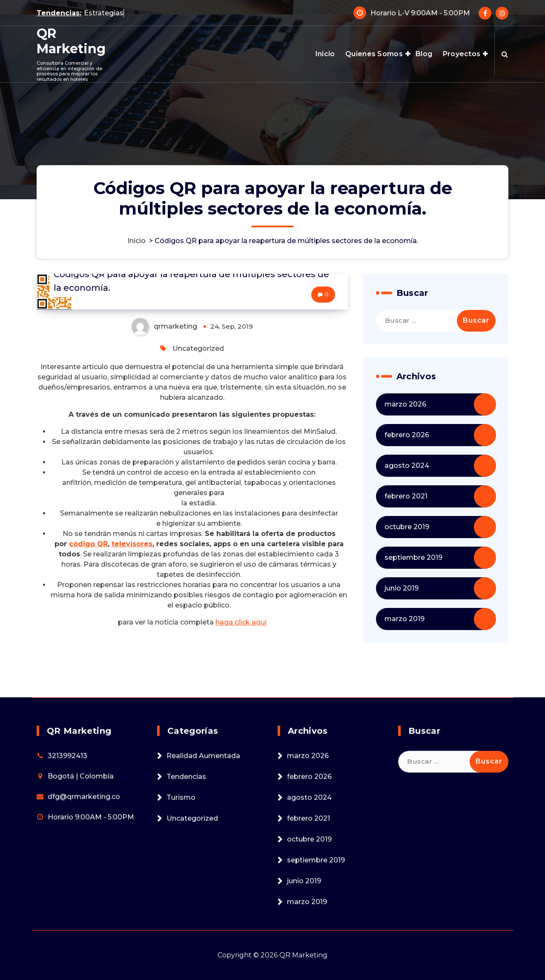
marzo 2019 (404, 619)
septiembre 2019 (413, 557)
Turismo (181, 862)
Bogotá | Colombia (81, 841)
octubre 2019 (407, 527)
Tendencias (186, 841)
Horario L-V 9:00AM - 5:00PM (420, 13)
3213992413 (67, 820)
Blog (424, 54)
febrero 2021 (406, 496)
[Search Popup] (505, 54)
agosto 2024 (407, 466)
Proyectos (462, 54)
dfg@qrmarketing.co (84, 861)
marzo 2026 (405, 404)
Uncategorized (198, 349)
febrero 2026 (407, 435)
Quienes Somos (374, 54)
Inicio (325, 54)
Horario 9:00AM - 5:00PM (91, 881)
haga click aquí (241, 622)
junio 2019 (402, 588)
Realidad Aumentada (203, 820)
